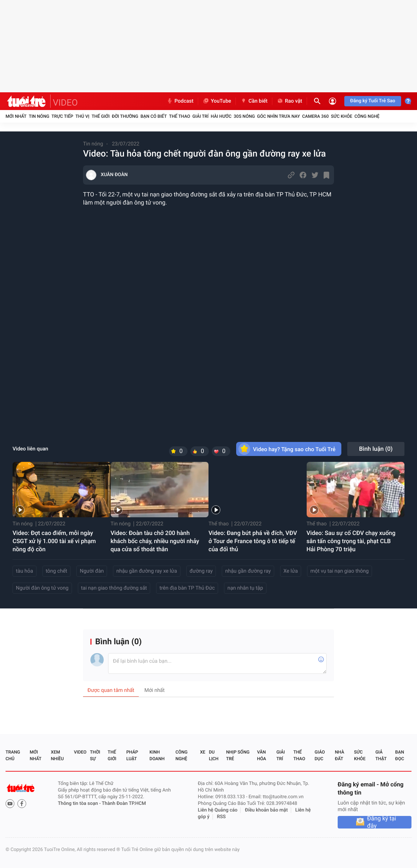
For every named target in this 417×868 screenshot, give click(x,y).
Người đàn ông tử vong (42, 588)
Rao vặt (290, 101)
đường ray (201, 571)
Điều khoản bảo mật (266, 810)
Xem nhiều (57, 755)
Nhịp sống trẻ (238, 755)
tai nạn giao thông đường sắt (114, 588)
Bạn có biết (154, 116)
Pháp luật (132, 755)
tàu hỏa (25, 571)
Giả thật (381, 755)
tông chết (57, 571)
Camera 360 (316, 116)
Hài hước (221, 116)
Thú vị (82, 116)
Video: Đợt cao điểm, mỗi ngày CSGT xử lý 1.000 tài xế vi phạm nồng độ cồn (54, 541)
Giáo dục (320, 755)
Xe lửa (291, 571)
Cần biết (254, 101)
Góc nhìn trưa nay (279, 116)
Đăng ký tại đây (382, 822)
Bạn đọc (400, 755)
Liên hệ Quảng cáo (218, 810)
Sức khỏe (342, 116)
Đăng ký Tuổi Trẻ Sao (373, 101)
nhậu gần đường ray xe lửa (147, 571)
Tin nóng (39, 116)
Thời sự (95, 755)
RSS (221, 817)
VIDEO (65, 103)
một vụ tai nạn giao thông (340, 571)
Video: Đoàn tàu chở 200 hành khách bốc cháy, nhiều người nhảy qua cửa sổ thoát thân (155, 541)
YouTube (217, 101)
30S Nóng (244, 116)
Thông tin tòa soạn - (80, 804)
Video (80, 752)
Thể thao (180, 116)
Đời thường (125, 116)
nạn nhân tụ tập (245, 588)
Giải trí (200, 116)
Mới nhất (16, 116)
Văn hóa (261, 755)
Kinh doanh (157, 755)
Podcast (180, 101)
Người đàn (92, 571)
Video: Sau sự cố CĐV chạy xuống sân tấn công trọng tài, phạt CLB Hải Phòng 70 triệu (351, 541)
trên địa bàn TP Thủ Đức (187, 588)
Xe (203, 752)
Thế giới (101, 116)
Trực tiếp (63, 116)
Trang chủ (13, 755)
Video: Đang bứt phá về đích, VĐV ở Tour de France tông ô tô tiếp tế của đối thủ (253, 541)
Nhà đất (339, 755)
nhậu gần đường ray (248, 571)
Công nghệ (367, 116)
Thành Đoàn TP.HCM (124, 804)
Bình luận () (376, 449)
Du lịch (214, 755)
